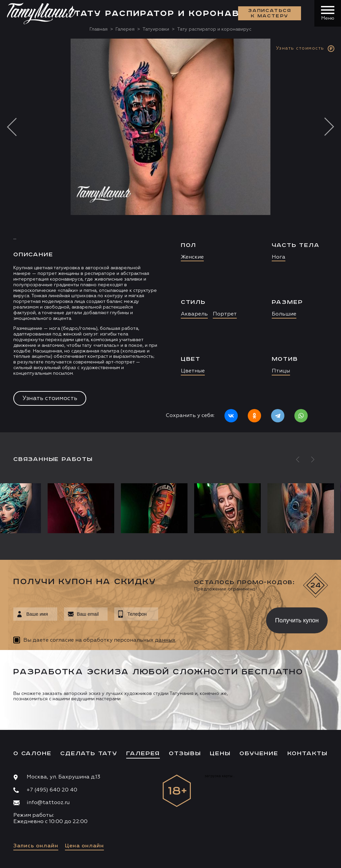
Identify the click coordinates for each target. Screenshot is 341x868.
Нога (279, 257)
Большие (284, 314)
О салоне (32, 754)
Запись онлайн (36, 846)
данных (165, 640)
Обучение (259, 754)
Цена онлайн (84, 846)
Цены (220, 754)
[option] (170, 235)
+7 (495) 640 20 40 (52, 790)
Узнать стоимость (50, 398)
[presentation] (207, 618)
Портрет (225, 314)
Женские (192, 257)
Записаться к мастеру (270, 13)
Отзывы (185, 754)
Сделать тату (89, 754)
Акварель (194, 314)
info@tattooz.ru (48, 803)
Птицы (281, 371)
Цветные (193, 371)
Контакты (308, 754)
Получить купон (297, 620)
